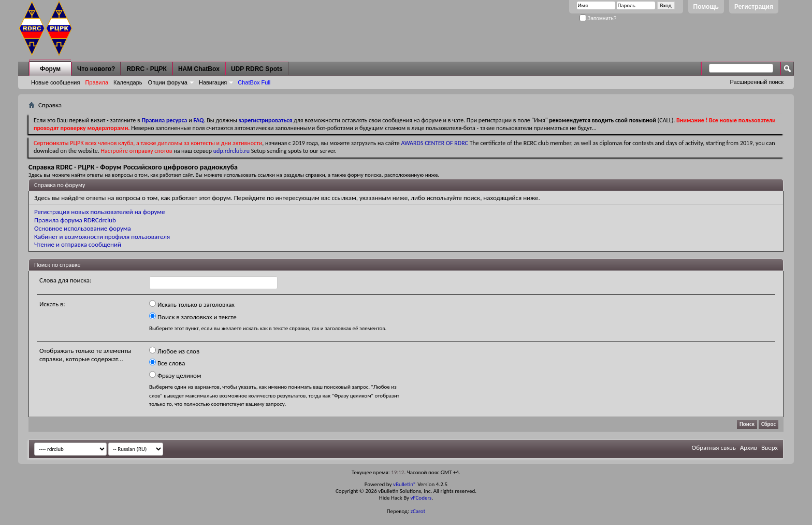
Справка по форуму (60, 185)
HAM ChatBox (199, 69)
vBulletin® (405, 484)
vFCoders (421, 498)
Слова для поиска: (66, 280)
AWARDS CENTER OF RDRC (434, 143)
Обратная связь (714, 448)
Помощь (706, 7)
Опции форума (168, 82)
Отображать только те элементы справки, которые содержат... (85, 355)
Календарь (128, 82)
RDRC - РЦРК (146, 69)
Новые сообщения (55, 82)
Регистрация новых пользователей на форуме (100, 212)
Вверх (770, 448)
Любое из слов (174, 351)
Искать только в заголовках (192, 304)
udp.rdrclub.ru (231, 151)
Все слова (167, 363)
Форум (50, 69)
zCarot (418, 511)
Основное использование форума (83, 228)
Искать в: (52, 304)
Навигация (213, 82)
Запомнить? (598, 18)
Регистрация (754, 7)
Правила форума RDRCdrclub (75, 220)
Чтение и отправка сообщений (78, 244)
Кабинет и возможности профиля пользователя (102, 237)
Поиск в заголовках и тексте (193, 317)
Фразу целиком (175, 375)
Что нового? (96, 69)
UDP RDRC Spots (257, 69)
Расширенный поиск (757, 82)
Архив (749, 448)
